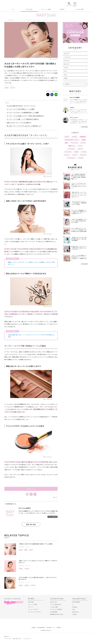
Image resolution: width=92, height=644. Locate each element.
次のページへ (31, 489)
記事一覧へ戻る (31, 524)
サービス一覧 (7, 639)
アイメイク (11, 85)
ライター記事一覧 (52, 517)
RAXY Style (29, 9)
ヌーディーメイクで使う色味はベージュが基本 (21, 109)
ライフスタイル (71, 158)
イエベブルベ (68, 152)
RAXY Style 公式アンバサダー (72, 140)
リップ (80, 146)
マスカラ (33, 585)
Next (55, 497)
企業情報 (34, 628)
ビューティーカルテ (33, 609)
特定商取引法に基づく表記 (57, 614)
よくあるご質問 (79, 9)
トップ (13, 9)
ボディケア (66, 64)
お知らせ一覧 (53, 602)
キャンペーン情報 (46, 9)
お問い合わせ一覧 (17, 639)
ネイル (65, 71)
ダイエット (83, 155)
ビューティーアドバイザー (35, 612)
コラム (65, 75)
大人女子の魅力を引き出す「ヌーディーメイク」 (21, 106)
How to (7, 88)
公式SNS (62, 9)
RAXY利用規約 (54, 612)
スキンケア (66, 54)
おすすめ (27, 585)
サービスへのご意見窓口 (56, 609)
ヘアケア (66, 68)
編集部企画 (83, 137)
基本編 (84, 140)
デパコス (67, 155)
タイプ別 (81, 158)
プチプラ (80, 149)
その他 (65, 78)
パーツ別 (27, 569)
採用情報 (59, 628)
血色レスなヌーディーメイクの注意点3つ (19, 123)
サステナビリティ (27, 639)
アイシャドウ (74, 143)
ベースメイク (67, 57)
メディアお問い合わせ (56, 604)
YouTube (74, 614)
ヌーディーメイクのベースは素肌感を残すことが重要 (23, 113)
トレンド (13, 88)
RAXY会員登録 (76, 602)
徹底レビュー (72, 146)
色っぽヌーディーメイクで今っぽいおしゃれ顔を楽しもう (24, 126)
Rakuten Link (75, 612)
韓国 (26, 550)
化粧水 (76, 152)
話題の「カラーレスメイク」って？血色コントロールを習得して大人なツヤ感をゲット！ (31, 263)
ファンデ (75, 155)
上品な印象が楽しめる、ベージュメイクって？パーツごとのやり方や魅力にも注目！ (31, 336)
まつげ (31, 550)
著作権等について (51, 628)
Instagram (75, 607)
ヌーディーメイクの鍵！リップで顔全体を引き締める (23, 119)
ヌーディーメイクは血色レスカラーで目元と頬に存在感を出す (25, 116)
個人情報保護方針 (41, 628)
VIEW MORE (84, 127)
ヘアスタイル (71, 149)
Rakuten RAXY (12, 4)
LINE (74, 609)
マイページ (31, 607)
